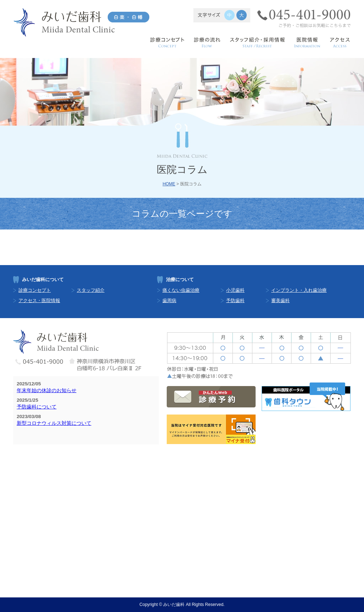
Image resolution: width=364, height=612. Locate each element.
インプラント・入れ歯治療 (299, 290)
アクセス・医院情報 (39, 300)
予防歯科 (235, 300)
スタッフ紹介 (91, 290)
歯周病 (169, 300)
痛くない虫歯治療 (181, 290)
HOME (169, 184)
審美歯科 (280, 300)
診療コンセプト (35, 290)
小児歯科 (235, 290)
